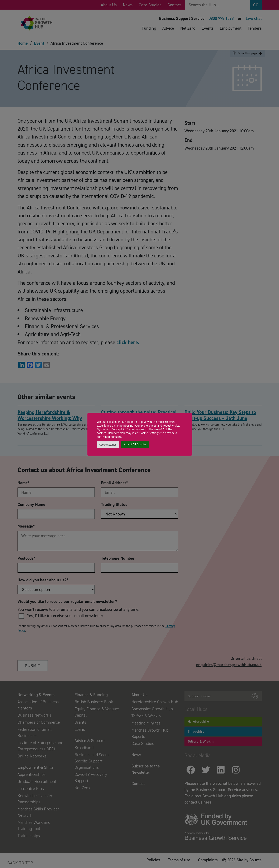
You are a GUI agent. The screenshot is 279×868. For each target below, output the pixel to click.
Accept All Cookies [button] (135, 444)
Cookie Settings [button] (108, 445)
